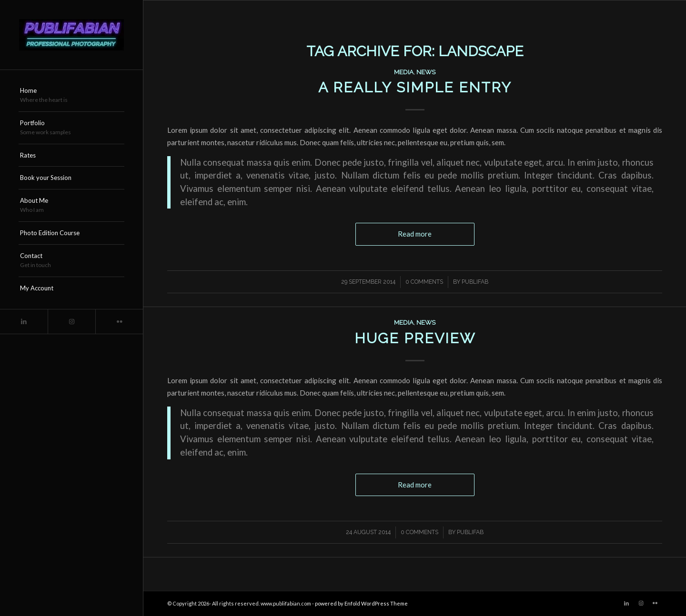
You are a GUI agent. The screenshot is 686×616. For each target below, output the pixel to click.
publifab (475, 282)
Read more (415, 234)
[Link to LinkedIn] (24, 322)
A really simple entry (415, 87)
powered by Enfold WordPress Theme (361, 603)
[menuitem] (71, 96)
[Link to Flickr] (119, 322)
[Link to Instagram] (71, 322)
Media (404, 72)
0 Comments (424, 282)
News (426, 72)
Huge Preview (415, 338)
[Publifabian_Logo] (71, 35)
